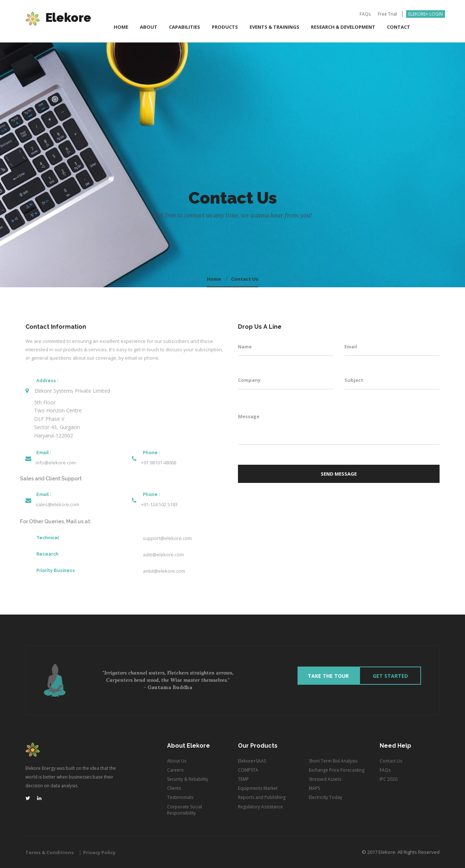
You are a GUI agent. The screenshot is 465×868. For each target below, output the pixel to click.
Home (121, 28)
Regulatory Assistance (260, 807)
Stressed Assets (325, 779)
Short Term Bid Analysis (333, 761)
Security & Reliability (188, 779)
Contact (399, 28)
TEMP (243, 779)
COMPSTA (248, 770)
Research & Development (343, 28)
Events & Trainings (274, 28)
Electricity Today (325, 797)
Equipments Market (258, 788)
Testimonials (180, 797)
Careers (175, 770)
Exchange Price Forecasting (337, 770)
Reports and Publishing (262, 797)
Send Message (339, 474)
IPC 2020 (389, 779)
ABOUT (149, 28)
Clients (174, 788)
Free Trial (387, 15)
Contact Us (245, 279)
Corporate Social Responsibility (185, 810)
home (214, 279)
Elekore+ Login (426, 15)
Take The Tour (329, 676)
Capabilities (185, 28)
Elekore (58, 19)
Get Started (390, 676)
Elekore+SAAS (252, 761)
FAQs (365, 15)
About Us (177, 761)
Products (225, 28)
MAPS (314, 788)
